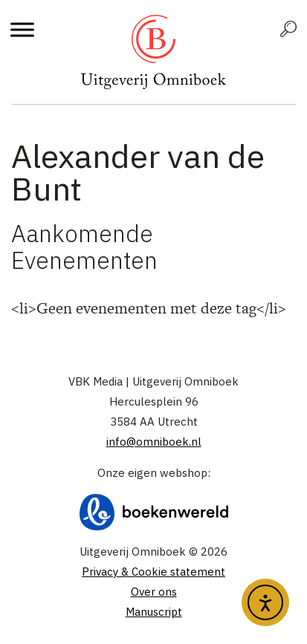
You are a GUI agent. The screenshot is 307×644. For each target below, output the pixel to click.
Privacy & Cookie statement (153, 572)
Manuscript (154, 612)
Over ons (154, 592)
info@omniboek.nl (154, 442)
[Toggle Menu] (22, 29)
